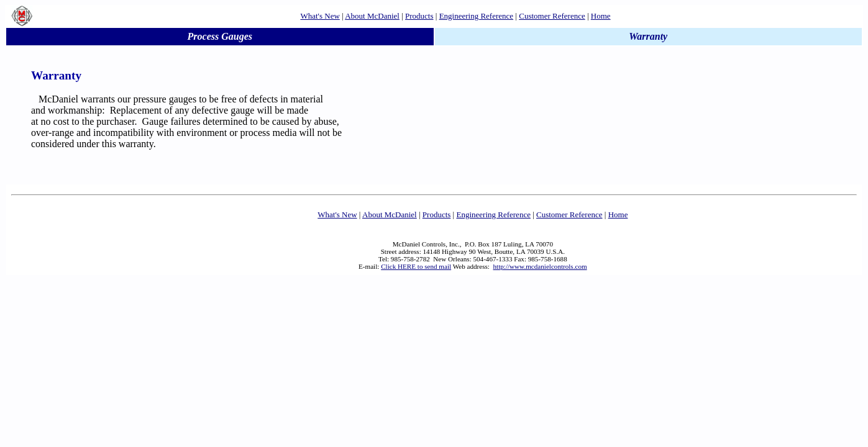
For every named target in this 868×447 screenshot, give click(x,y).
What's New (320, 16)
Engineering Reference (476, 16)
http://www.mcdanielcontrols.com (540, 266)
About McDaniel (372, 16)
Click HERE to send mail (416, 266)
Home (601, 16)
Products (419, 16)
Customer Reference (552, 16)
